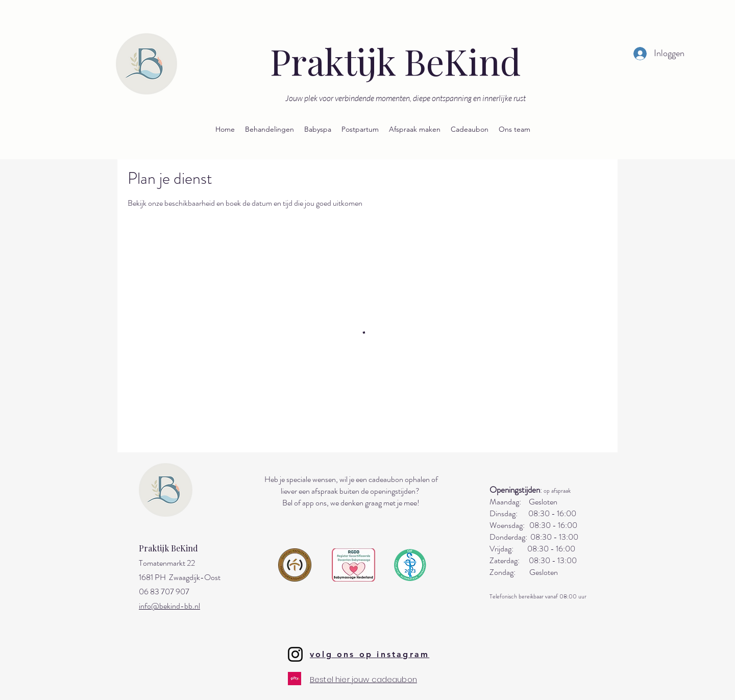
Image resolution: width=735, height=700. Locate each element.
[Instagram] (295, 654)
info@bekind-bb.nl (169, 606)
